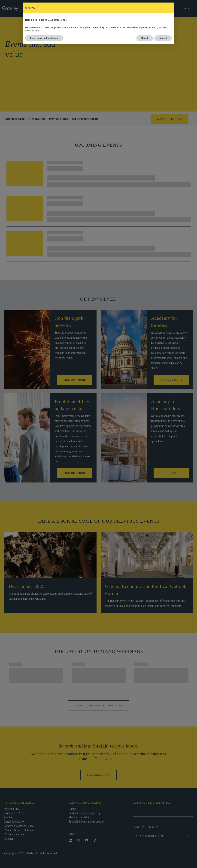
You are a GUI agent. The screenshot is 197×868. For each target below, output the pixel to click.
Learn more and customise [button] (44, 38)
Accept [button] (163, 38)
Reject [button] (145, 38)
